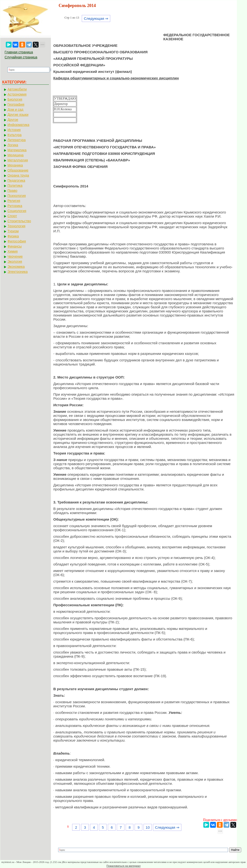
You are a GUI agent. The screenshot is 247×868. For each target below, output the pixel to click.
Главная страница (19, 52)
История (14, 130)
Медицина (16, 155)
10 (148, 827)
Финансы (15, 246)
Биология (15, 99)
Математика (17, 150)
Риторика (15, 206)
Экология (15, 262)
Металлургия (18, 160)
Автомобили (17, 89)
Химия (13, 251)
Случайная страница (21, 57)
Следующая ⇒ (96, 18)
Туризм (13, 231)
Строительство (19, 221)
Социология (17, 211)
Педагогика (16, 180)
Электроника (18, 272)
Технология (16, 226)
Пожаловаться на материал (123, 866)
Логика (13, 145)
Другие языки (18, 115)
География (16, 104)
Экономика (16, 267)
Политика (15, 186)
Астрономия (17, 94)
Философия (17, 241)
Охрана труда (18, 175)
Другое (13, 120)
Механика (15, 165)
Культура (14, 135)
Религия (14, 201)
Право (12, 191)
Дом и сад (15, 110)
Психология (17, 196)
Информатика (18, 125)
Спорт (12, 216)
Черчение (15, 256)
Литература (17, 140)
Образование (18, 170)
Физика (13, 236)
